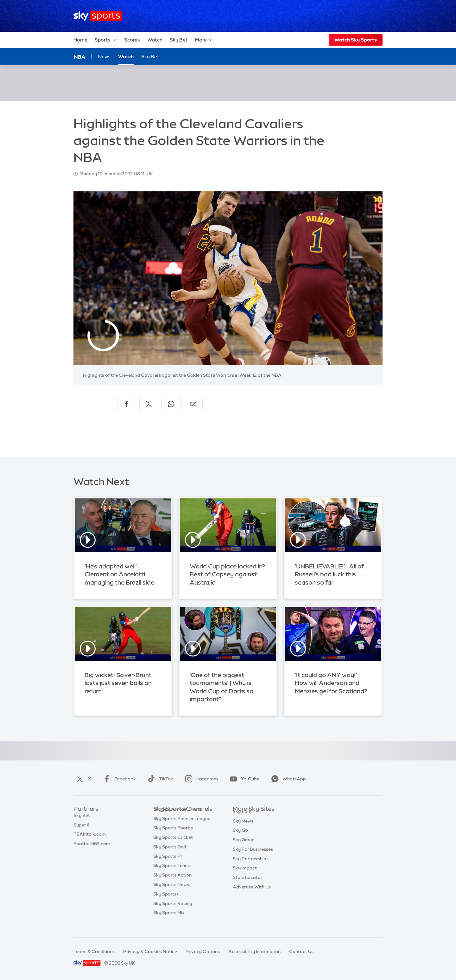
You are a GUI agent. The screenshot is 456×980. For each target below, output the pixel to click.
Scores (132, 40)
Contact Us (301, 951)
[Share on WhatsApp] (171, 404)
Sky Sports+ (166, 904)
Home (80, 40)
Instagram (200, 779)
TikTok (159, 779)
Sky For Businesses (253, 856)
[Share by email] (193, 404)
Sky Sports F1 (168, 866)
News (104, 57)
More (204, 40)
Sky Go (240, 837)
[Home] (98, 16)
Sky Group (244, 847)
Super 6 (82, 828)
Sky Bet (179, 40)
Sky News (243, 828)
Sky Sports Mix (169, 922)
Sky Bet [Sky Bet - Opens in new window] (150, 57)
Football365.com (92, 847)
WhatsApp (287, 779)
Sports (106, 40)
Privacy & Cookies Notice (150, 951)
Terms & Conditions (94, 951)
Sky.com (242, 819)
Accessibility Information (254, 951)
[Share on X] (149, 404)
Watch (155, 40)
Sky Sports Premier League (182, 828)
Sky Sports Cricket (173, 847)
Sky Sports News (171, 894)
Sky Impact (245, 875)
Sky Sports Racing (173, 913)
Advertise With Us (252, 894)
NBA (80, 57)
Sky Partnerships (251, 866)
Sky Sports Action (172, 885)
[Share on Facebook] (127, 404)
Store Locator (247, 885)
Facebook (118, 779)
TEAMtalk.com (90, 837)
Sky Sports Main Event (177, 819)
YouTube (243, 779)
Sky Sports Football (174, 837)
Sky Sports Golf (170, 856)
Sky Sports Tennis (172, 875)
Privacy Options (203, 951)
